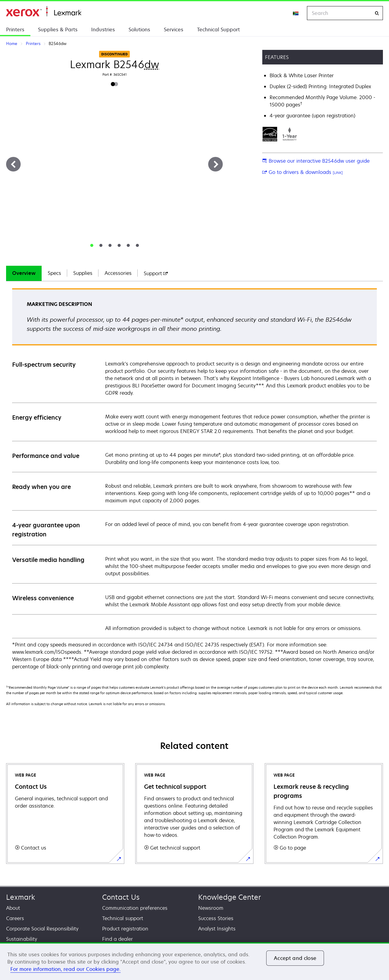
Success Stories (216, 918)
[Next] (215, 164)
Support (156, 273)
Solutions (139, 29)
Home (44, 11)
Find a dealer (117, 939)
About (13, 908)
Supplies (83, 273)
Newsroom (211, 908)
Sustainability (22, 939)
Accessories (118, 273)
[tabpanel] (194, 479)
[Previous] (13, 164)
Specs (54, 273)
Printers (15, 29)
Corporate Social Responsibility (42, 929)
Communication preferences (135, 908)
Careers (15, 918)
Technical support (123, 918)
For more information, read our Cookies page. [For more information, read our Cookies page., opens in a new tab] (65, 969)
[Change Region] (296, 13)
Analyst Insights (217, 929)
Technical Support (218, 29)
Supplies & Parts (58, 29)
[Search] (377, 13)
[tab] (92, 245)
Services (174, 29)
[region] (194, 961)
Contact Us (121, 897)
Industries (103, 29)
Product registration (125, 929)
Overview (24, 273)
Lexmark (21, 897)
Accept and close (295, 958)
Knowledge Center (230, 897)
